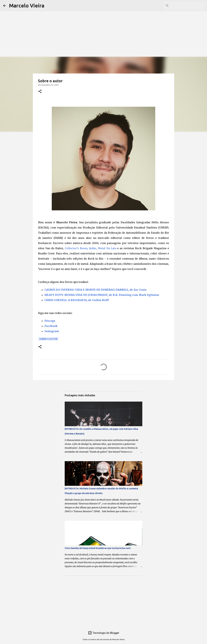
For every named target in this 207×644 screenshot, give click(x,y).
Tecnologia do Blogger (104, 633)
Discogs (50, 321)
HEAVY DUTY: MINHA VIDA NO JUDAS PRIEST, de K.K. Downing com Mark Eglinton (102, 295)
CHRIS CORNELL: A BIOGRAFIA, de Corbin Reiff (77, 300)
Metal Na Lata (107, 248)
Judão (93, 248)
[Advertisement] (103, 23)
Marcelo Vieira (27, 6)
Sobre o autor (48, 339)
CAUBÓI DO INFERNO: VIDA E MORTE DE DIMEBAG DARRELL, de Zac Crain (95, 290)
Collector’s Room (76, 248)
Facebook (51, 326)
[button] (40, 92)
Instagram (52, 331)
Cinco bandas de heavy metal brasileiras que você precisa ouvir (98, 548)
